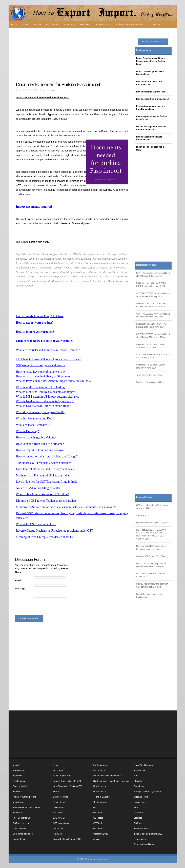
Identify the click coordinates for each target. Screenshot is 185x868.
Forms (56, 792)
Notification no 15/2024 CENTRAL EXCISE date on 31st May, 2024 (151, 285)
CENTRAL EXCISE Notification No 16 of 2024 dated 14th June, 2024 (153, 275)
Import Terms (19, 802)
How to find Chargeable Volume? (36, 437)
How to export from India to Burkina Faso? (149, 138)
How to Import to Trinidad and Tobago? (40, 450)
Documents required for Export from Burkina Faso (151, 128)
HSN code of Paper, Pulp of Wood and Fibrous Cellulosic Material (151, 565)
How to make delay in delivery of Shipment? (43, 376)
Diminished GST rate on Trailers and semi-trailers (46, 501)
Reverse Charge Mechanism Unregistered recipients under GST (55, 531)
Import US (18, 776)
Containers (139, 786)
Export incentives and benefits (108, 776)
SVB (136, 807)
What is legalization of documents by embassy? (45, 401)
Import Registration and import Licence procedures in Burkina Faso (151, 61)
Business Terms (61, 797)
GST (96, 807)
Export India (99, 770)
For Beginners (100, 765)
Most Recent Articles (146, 265)
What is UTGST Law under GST (36, 524)
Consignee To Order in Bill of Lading (152, 556)
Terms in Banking (102, 797)
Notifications (59, 807)
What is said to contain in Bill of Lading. (41, 387)
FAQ (136, 776)
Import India (139, 770)
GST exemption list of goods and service (41, 365)
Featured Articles (144, 497)
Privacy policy (140, 839)
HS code (138, 781)
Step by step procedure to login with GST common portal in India (152, 585)
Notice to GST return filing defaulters (39, 488)
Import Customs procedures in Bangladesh (150, 596)
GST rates (70, 25)
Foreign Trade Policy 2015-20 (67, 781)
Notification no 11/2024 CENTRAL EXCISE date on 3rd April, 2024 (151, 325)
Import (26, 25)
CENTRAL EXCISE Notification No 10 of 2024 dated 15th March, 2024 (153, 336)
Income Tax (18, 792)
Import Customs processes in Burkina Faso (150, 73)
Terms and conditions (144, 844)
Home (14, 25)
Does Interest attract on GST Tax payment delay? (46, 469)
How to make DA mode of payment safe (40, 372)
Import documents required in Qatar (150, 148)
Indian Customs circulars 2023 (148, 834)
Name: (19, 572)
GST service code (21, 823)
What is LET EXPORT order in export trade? (43, 406)
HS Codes (58, 813)
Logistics (138, 818)
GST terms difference (23, 834)
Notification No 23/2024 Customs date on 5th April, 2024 (151, 366)
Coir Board (141, 515)
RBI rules (85, 25)
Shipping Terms (141, 797)
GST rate (138, 823)
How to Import (100, 786)
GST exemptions (61, 823)
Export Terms (59, 802)
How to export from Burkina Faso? (153, 99)
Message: (20, 589)
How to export (100, 792)
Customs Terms (101, 802)
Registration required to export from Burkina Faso (151, 108)
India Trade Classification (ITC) (68, 786)
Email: (19, 581)
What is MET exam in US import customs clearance (48, 397)
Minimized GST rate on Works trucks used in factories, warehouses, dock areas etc (66, 507)
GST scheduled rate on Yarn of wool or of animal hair (152, 507)
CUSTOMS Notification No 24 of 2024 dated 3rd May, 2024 (153, 356)
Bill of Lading (53, 25)
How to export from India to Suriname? (40, 444)
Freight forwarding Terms (24, 797)
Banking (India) (20, 786)
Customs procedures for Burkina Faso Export (152, 118)
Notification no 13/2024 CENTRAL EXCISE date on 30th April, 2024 (151, 305)
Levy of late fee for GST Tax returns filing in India (47, 482)
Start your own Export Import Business (111, 781)
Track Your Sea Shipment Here (150, 382)
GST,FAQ (138, 813)
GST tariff (98, 823)
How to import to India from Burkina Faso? (149, 83)
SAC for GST (59, 818)
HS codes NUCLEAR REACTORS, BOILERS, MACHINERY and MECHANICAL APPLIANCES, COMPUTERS (152, 534)
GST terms (99, 828)
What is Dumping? (27, 431)
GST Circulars (19, 828)
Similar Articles (143, 50)
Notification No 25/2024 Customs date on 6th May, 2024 (151, 346)
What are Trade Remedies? (32, 425)
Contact (156, 25)
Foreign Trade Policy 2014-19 (148, 792)
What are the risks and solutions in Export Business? (48, 350)
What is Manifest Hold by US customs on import (46, 392)
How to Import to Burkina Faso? (151, 92)
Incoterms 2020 (103, 25)
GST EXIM (58, 828)
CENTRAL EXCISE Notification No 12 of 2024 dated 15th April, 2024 (153, 315)
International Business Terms (26, 807)
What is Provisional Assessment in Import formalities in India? (54, 381)
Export (37, 25)
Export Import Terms (63, 776)
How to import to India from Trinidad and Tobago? (47, 456)
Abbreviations (19, 770)
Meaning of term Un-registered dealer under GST (46, 537)
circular (97, 839)
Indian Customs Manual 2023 (131, 25)
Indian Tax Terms (142, 828)
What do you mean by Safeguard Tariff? (40, 412)
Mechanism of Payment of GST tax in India (42, 475)
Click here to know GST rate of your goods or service (48, 359)
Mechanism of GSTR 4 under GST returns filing (152, 575)
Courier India (19, 839)
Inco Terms (58, 770)
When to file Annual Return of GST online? (42, 494)
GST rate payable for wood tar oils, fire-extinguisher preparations (152, 548)
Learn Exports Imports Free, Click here (40, 316)
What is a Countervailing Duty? (35, 418)
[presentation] (41, 607)
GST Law (98, 813)
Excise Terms (140, 802)
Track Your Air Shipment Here (149, 375)
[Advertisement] (72, 55)
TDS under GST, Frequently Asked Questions (44, 463)
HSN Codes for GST (22, 818)
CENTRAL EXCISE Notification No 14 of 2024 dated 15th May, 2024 (153, 295)
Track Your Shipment (143, 765)
